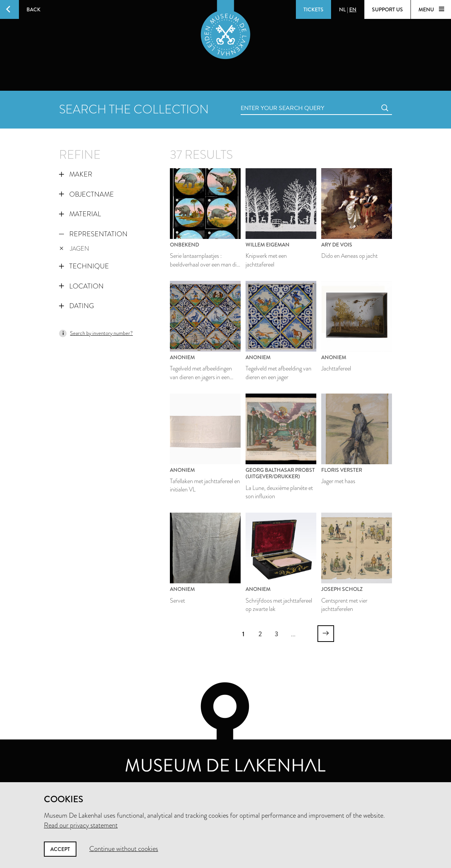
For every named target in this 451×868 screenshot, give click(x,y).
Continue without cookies (124, 849)
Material (80, 214)
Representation (93, 234)
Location (81, 286)
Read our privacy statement (81, 825)
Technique (84, 266)
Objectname (86, 194)
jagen (74, 249)
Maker (76, 174)
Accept (60, 849)
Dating (76, 306)
